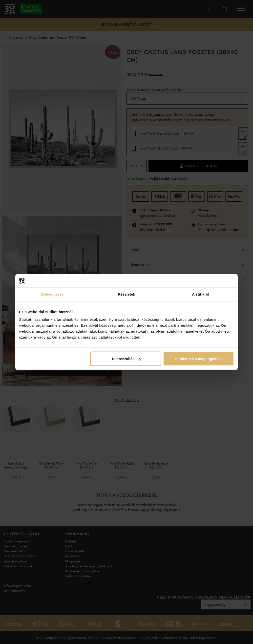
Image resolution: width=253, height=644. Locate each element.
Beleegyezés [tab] (52, 294)
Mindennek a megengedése (199, 359)
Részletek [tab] (126, 294)
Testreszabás (126, 359)
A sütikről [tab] (201, 294)
